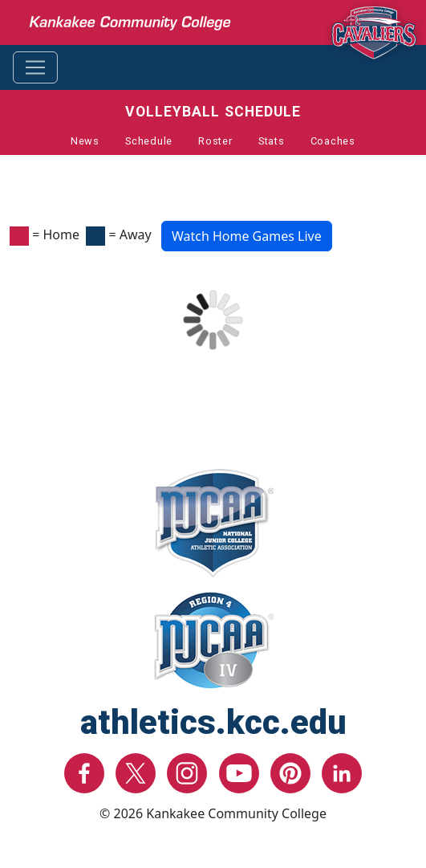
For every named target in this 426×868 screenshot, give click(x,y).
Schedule (149, 141)
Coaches (333, 141)
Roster (215, 141)
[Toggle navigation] (35, 67)
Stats (272, 141)
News (85, 141)
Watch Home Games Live (247, 236)
